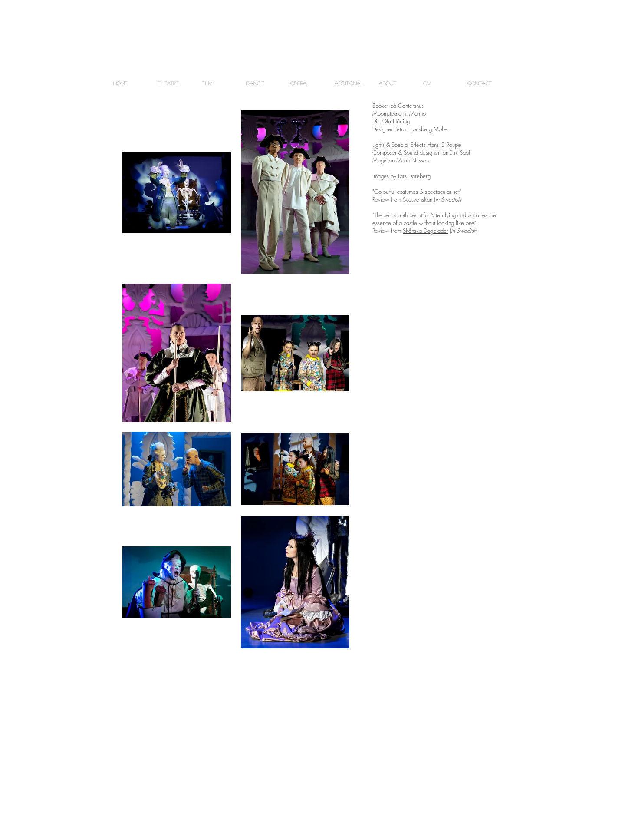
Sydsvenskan (418, 199)
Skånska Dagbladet (425, 231)
